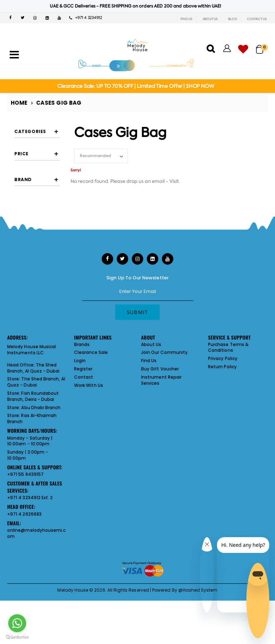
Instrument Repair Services (161, 444)
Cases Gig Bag (59, 103)
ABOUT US (210, 19)
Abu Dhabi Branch (41, 471)
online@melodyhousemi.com (36, 597)
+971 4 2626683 (24, 577)
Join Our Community (164, 416)
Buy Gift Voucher (160, 432)
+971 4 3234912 (86, 18)
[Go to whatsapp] (17, 623)
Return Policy (222, 430)
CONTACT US (257, 19)
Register (83, 432)
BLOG (233, 19)
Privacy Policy (223, 422)
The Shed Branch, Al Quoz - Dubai (33, 431)
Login (80, 424)
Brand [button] (23, 226)
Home (19, 103)
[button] (262, 46)
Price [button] (21, 163)
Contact (84, 441)
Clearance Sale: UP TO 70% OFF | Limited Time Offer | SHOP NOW (136, 86)
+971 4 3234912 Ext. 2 (30, 561)
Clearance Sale (91, 416)
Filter (28, 202)
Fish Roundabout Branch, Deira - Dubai (33, 460)
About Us (151, 408)
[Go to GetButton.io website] (17, 637)
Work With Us (89, 448)
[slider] (20, 184)
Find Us (149, 424)
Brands (82, 408)
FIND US (186, 19)
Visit (174, 181)
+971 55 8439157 (25, 538)
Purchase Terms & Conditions (228, 411)
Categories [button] (30, 131)
